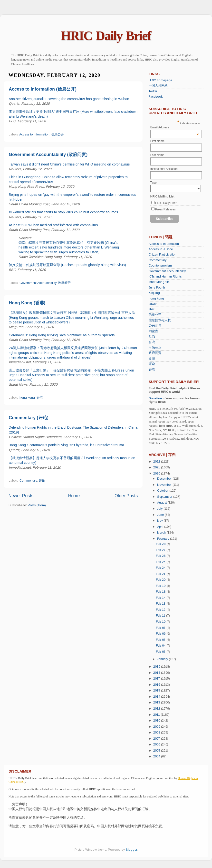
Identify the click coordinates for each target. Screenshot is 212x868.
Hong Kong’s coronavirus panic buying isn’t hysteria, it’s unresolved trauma (66, 445)
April (161, 527)
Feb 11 (161, 616)
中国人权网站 (158, 86)
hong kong (27, 398)
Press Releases (165, 209)
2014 (157, 697)
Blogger (131, 850)
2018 (157, 673)
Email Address (175, 127)
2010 (157, 721)
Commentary (28, 481)
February (164, 539)
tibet (151, 309)
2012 (157, 709)
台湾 (152, 342)
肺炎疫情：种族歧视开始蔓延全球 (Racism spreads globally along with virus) (67, 265)
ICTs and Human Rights (165, 277)
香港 (40, 398)
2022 (157, 462)
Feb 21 (161, 574)
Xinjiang (154, 293)
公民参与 (155, 326)
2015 (157, 691)
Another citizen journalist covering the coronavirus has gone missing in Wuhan (69, 99)
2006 (157, 744)
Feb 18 (161, 592)
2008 (157, 733)
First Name (158, 141)
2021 (157, 467)
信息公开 (58, 134)
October (163, 491)
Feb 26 (161, 556)
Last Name (157, 155)
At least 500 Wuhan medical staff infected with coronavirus (53, 225)
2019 (157, 667)
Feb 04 (161, 646)
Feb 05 (161, 640)
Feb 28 (161, 544)
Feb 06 (161, 634)
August (162, 503)
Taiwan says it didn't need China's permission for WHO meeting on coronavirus (69, 164)
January (163, 659)
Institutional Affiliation (164, 169)
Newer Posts (21, 496)
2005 (157, 751)
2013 (157, 703)
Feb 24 (161, 568)
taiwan (153, 304)
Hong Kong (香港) (27, 303)
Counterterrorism (160, 266)
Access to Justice (161, 249)
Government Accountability (38, 283)
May (160, 521)
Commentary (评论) (29, 418)
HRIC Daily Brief (106, 36)
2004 (157, 756)
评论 (42, 481)
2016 (157, 685)
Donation (155, 398)
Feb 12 (161, 610)
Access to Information (34, 134)
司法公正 (155, 348)
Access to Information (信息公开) (43, 89)
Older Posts (126, 496)
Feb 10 (161, 622)
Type (154, 183)
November (165, 485)
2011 (157, 715)
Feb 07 (161, 628)
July (160, 509)
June (161, 515)
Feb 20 (161, 580)
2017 (157, 679)
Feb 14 (161, 598)
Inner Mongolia (159, 282)
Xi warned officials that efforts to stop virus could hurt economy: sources (63, 212)
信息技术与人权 (160, 320)
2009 (157, 727)
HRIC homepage (160, 80)
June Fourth (157, 288)
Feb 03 (161, 652)
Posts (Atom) (37, 505)
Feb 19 (161, 586)
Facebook (156, 97)
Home (74, 496)
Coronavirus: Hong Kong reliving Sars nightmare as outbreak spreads (62, 335)
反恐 (152, 337)
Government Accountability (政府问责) (48, 155)
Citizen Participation (163, 255)
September (165, 497)
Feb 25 (161, 562)
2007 (157, 739)
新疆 (152, 359)
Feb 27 (161, 550)
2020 (157, 474)
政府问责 (64, 283)
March (162, 533)
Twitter (153, 91)
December (165, 479)
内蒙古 (153, 331)
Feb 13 (161, 604)
